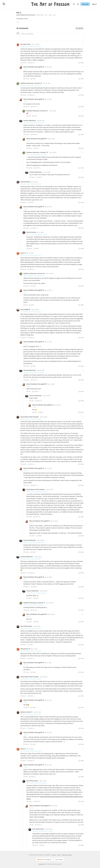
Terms (59, 855)
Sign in (94, 4)
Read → (19, 22)
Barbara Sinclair (26, 712)
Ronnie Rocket (25, 182)
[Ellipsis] (83, 44)
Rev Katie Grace (26, 44)
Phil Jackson (24, 649)
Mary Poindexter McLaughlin (26, 15)
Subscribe (85, 4)
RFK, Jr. (19, 13)
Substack (41, 864)
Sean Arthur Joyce (26, 626)
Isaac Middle (25, 309)
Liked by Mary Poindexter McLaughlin (31, 46)
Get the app (59, 859)
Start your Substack (44, 860)
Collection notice (67, 855)
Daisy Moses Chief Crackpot (30, 417)
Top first (79, 28)
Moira (22, 253)
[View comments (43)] (50, 15)
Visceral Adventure (30, 120)
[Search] (74, 4)
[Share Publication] (78, 4)
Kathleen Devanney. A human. (30, 83)
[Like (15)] (46, 15)
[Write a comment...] (52, 36)
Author (26, 69)
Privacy (54, 855)
